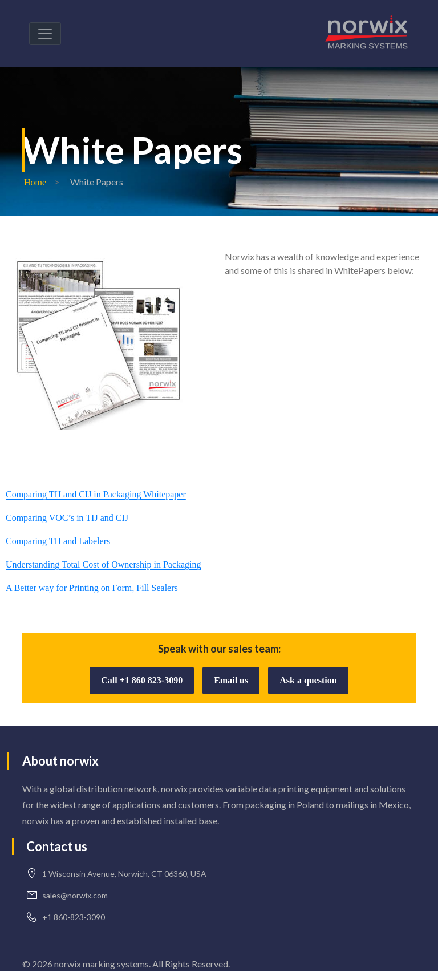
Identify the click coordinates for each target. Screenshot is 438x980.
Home (35, 182)
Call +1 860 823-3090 (142, 680)
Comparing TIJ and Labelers (58, 541)
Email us (231, 680)
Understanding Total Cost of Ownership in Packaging (104, 564)
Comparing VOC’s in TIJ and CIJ (67, 518)
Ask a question (308, 680)
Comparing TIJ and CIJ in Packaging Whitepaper (96, 494)
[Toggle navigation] (45, 34)
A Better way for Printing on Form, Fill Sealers (92, 588)
